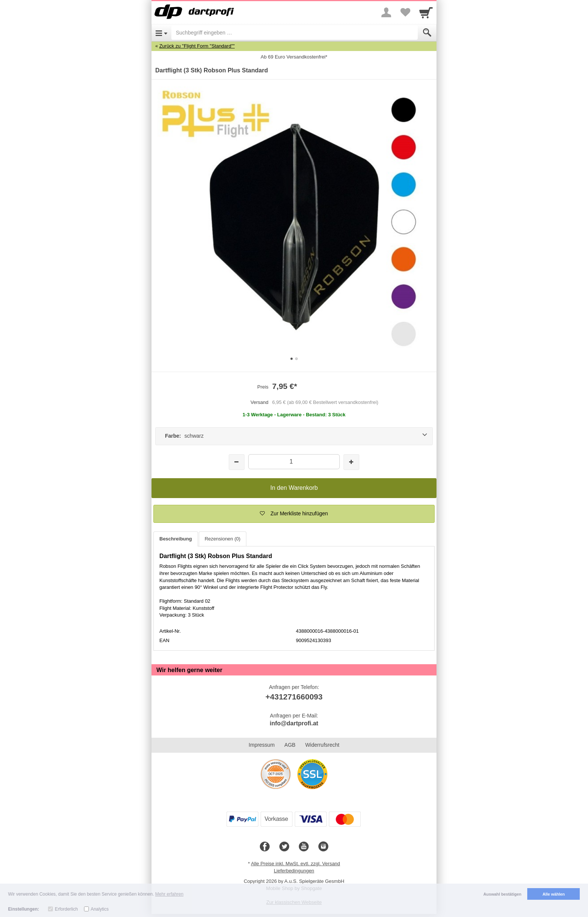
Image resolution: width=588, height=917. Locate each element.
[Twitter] (284, 847)
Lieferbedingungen (294, 871)
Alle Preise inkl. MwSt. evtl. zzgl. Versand (295, 864)
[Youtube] (304, 847)
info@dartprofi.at (294, 723)
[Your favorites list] (405, 12)
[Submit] (427, 33)
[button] (294, 514)
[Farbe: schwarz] (294, 436)
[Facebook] (265, 847)
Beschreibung (176, 539)
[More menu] (386, 12)
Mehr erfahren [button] (169, 894)
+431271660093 (294, 697)
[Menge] (294, 462)
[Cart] (426, 12)
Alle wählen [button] (554, 894)
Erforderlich (66, 909)
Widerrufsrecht (322, 745)
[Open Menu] (161, 33)
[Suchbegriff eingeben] (295, 33)
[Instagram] (323, 847)
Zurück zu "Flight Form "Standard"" (197, 46)
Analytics (100, 909)
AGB (290, 745)
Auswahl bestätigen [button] (502, 894)
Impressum (262, 745)
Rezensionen (223, 539)
